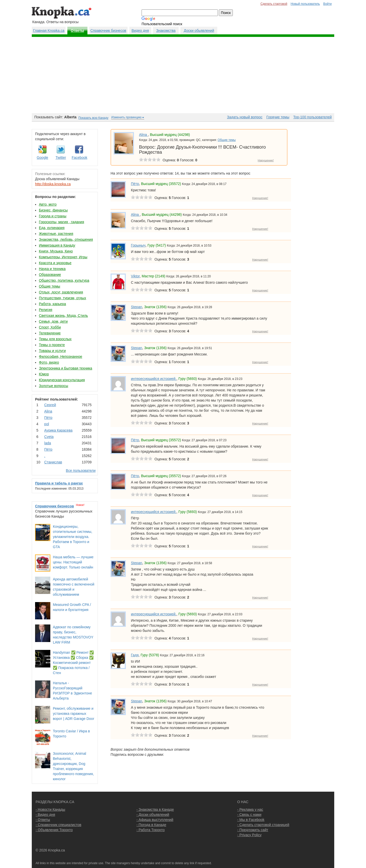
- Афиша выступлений (155, 820)
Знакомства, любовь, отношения (66, 239)
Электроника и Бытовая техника (66, 368)
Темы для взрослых (55, 339)
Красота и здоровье (55, 263)
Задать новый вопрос (245, 117)
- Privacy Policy (249, 835)
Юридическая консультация (62, 380)
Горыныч (138, 245)
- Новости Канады (50, 809)
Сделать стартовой (274, 4)
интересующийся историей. (154, 379)
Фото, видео (49, 362)
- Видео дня (45, 815)
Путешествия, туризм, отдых (63, 298)
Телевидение (50, 333)
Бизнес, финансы (53, 210)
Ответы (77, 31)
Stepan (136, 307)
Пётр (48, 418)
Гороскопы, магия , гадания (62, 222)
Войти (327, 4)
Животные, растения (56, 234)
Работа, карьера (52, 304)
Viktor (135, 276)
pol (47, 424)
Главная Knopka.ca (49, 31)
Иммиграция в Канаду (57, 245)
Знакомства (166, 31)
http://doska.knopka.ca (53, 184)
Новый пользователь (305, 4)
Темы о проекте (52, 345)
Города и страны (53, 216)
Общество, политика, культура (64, 280)
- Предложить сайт (253, 830)
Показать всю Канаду (94, 118)
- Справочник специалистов (58, 825)
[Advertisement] (183, 75)
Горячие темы (278, 117)
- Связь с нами (249, 815)
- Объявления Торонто (54, 830)
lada (48, 443)
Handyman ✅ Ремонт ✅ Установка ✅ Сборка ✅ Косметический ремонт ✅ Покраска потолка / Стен (73, 663)
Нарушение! (266, 160)
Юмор (44, 374)
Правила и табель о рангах (59, 483)
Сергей (50, 405)
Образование (50, 275)
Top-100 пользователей (312, 117)
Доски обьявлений (199, 31)
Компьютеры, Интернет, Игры (63, 257)
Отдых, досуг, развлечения (61, 292)
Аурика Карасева (58, 430)
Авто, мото (48, 204)
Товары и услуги (52, 351)
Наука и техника (52, 269)
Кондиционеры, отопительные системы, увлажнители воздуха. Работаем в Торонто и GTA (73, 537)
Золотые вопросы (54, 386)
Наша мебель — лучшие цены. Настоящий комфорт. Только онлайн (73, 562)
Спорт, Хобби (50, 327)
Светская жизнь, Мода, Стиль (63, 316)
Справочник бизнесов (108, 31)
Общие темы (50, 286)
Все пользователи (81, 471)
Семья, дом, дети (53, 321)
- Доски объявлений (153, 815)
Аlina (48, 411)
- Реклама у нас (250, 809)
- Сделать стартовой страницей (263, 825)
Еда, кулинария (52, 228)
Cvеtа (49, 437)
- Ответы (43, 820)
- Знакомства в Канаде (155, 809)
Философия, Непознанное (60, 357)
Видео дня (140, 31)
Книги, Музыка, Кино (56, 251)
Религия (46, 310)
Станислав (53, 462)
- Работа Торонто (151, 830)
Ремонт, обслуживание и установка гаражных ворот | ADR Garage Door (74, 714)
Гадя (135, 655)
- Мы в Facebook (251, 820)
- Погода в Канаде (151, 825)
